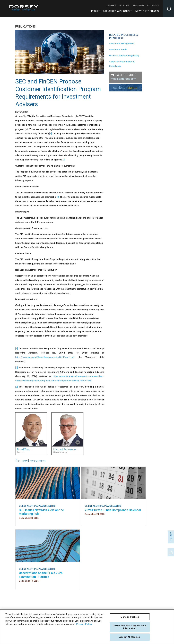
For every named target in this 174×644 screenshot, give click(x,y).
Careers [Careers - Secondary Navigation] (111, 6)
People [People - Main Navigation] (96, 11)
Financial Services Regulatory (124, 55)
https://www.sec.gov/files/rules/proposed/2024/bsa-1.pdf (45, 357)
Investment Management (122, 43)
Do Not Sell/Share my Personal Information (130, 627)
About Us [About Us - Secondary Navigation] (124, 6)
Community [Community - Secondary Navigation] (138, 6)
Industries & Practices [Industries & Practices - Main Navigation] (118, 11)
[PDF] (171, 552)
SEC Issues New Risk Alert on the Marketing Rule (41, 512)
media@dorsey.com (123, 79)
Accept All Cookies (130, 637)
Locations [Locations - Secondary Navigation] (153, 6)
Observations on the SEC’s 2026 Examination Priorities (41, 575)
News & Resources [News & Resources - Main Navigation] (147, 11)
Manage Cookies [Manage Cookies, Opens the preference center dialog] (130, 617)
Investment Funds (118, 50)
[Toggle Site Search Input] (168, 8)
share (171, 536)
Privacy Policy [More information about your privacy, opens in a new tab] (84, 624)
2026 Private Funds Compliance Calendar (113, 510)
